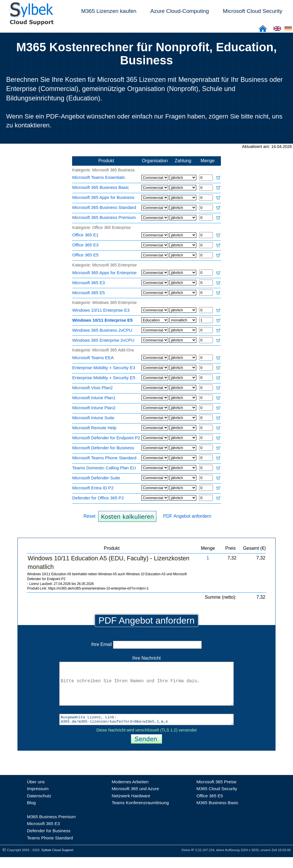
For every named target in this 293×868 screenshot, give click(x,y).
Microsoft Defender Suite (96, 478)
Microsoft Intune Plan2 (94, 408)
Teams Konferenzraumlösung (140, 813)
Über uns (36, 793)
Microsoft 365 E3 (89, 283)
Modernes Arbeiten (130, 793)
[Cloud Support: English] (277, 30)
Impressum (38, 799)
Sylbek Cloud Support (57, 861)
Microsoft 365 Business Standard (104, 207)
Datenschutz (39, 807)
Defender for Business (49, 842)
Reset (90, 516)
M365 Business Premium (51, 828)
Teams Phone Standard (50, 849)
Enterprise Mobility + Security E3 (104, 368)
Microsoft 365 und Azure (135, 799)
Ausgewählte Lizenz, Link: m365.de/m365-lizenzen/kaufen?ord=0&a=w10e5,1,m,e (146, 729)
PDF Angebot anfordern (187, 516)
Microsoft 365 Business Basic (101, 187)
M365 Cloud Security (217, 799)
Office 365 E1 (86, 235)
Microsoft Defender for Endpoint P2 (106, 438)
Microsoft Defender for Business (103, 448)
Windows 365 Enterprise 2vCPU (103, 340)
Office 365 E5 (86, 255)
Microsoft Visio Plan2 (93, 388)
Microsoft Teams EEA (93, 358)
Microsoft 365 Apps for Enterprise (105, 273)
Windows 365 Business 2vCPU (102, 330)
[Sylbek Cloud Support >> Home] (31, 22)
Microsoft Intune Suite (93, 418)
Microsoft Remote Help (94, 428)
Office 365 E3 (86, 245)
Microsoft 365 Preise (216, 793)
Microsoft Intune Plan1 (94, 398)
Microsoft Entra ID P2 (93, 488)
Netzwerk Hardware (131, 807)
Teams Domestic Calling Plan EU (104, 468)
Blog (31, 813)
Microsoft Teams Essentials (99, 177)
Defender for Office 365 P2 (98, 498)
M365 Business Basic (217, 813)
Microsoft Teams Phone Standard (104, 458)
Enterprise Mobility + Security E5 (104, 378)
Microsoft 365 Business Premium (104, 217)
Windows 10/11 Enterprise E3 (101, 310)
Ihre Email (146, 644)
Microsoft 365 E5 (89, 293)
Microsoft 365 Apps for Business (103, 197)
